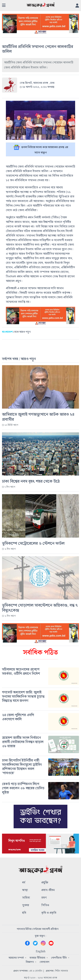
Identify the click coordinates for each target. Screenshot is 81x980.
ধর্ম (24, 883)
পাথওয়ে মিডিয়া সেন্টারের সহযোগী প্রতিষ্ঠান (38, 929)
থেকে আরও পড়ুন (16, 332)
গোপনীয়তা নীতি (59, 958)
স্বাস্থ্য (25, 890)
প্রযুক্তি (45, 883)
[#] (40, 672)
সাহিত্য (26, 898)
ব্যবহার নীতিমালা (37, 958)
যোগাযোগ (44, 962)
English (41, 952)
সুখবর (26, 905)
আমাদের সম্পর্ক (16, 958)
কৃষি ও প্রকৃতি (49, 913)
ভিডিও (45, 905)
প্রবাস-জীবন (48, 890)
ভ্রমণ (44, 898)
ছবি (24, 913)
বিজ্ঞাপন (30, 962)
